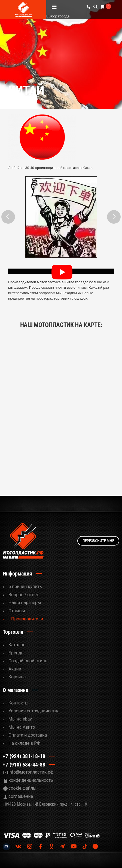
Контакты (18, 703)
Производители (27, 619)
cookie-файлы (22, 788)
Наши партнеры (25, 603)
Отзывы (17, 611)
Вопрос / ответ (24, 595)
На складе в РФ (24, 743)
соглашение (21, 796)
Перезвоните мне (98, 541)
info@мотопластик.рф (31, 772)
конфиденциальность (31, 780)
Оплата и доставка (28, 735)
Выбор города (76, 16)
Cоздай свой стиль (28, 661)
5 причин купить (25, 587)
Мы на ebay (20, 719)
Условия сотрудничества (34, 711)
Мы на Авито (22, 727)
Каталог (17, 645)
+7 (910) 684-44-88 (24, 765)
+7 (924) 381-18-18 (24, 756)
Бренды (16, 653)
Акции (15, 669)
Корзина (17, 677)
